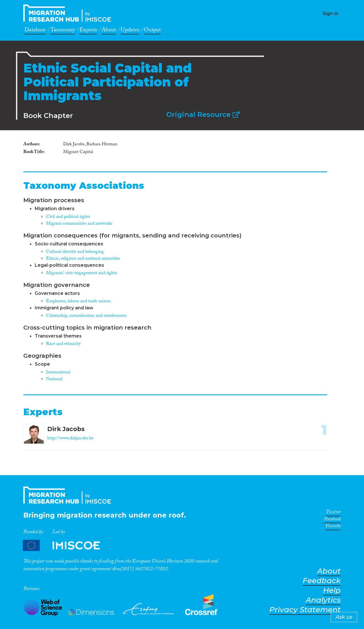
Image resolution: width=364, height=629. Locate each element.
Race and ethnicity (63, 344)
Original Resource (203, 114)
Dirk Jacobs (66, 429)
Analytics (323, 600)
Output (152, 31)
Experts (88, 31)
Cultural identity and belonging (75, 252)
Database (35, 31)
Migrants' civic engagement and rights (81, 273)
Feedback (322, 581)
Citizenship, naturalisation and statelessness (86, 316)
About (109, 31)
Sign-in (330, 14)
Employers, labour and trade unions (78, 302)
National (54, 379)
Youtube (333, 527)
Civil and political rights (68, 217)
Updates (130, 31)
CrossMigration (69, 13)
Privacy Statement (305, 610)
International (58, 373)
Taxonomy (63, 31)
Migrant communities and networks (79, 224)
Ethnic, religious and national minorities (83, 259)
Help (332, 590)
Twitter (333, 513)
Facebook (332, 520)
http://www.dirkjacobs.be (70, 439)
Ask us (344, 617)
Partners (66, 546)
